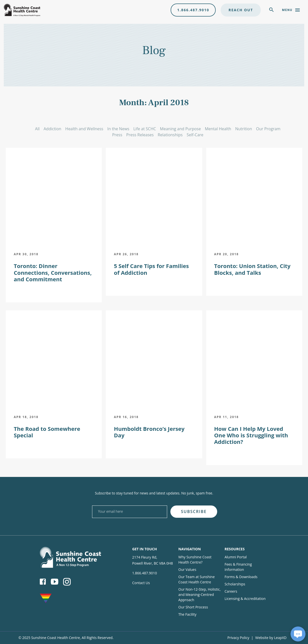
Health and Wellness (84, 129)
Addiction (52, 129)
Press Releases (140, 135)
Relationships (170, 135)
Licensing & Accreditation (245, 599)
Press (117, 135)
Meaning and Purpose (180, 129)
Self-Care (195, 135)
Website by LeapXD (271, 638)
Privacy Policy (238, 638)
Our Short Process (193, 607)
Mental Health (218, 129)
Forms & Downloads (241, 577)
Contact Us (141, 583)
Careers (231, 591)
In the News (118, 129)
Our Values (187, 569)
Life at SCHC (145, 129)
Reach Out (241, 10)
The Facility (187, 614)
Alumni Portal (236, 557)
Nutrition (244, 129)
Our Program (268, 129)
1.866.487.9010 (193, 10)
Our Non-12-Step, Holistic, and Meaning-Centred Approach (200, 595)
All (37, 129)
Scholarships (235, 584)
